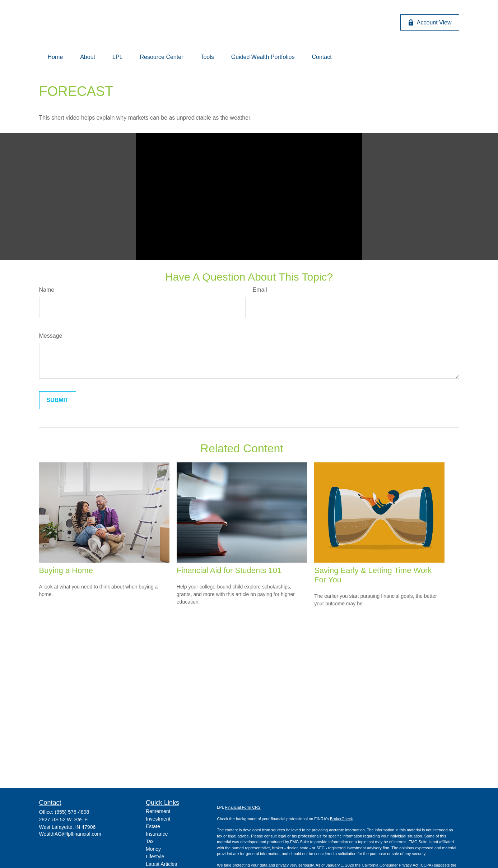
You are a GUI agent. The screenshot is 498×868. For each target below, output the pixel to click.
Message (51, 336)
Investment (158, 819)
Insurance (157, 834)
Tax (150, 841)
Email (260, 290)
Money (153, 849)
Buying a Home (66, 570)
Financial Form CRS (243, 807)
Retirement (158, 811)
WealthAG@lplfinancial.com (70, 834)
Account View (430, 23)
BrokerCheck (341, 819)
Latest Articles (161, 864)
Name (47, 290)
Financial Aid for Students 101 (229, 570)
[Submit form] (58, 400)
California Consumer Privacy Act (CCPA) (397, 865)
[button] (55, 57)
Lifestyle (155, 857)
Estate (153, 826)
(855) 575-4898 (72, 812)
